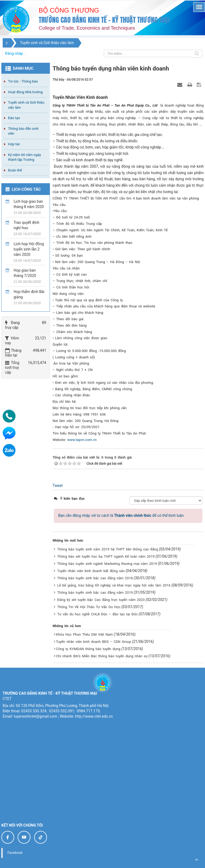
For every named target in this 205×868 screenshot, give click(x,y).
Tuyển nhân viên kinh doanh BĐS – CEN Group (93, 642)
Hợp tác (14, 144)
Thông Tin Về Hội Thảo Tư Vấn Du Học (89, 607)
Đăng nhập (14, 53)
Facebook (15, 853)
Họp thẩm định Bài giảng (29, 294)
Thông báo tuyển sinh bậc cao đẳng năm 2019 (95, 593)
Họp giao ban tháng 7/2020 (25, 273)
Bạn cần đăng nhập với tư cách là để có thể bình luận (121, 515)
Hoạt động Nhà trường (25, 92)
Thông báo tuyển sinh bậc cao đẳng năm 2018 (95, 578)
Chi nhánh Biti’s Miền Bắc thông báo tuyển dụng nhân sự (102, 656)
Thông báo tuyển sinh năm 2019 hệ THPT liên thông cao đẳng (108, 549)
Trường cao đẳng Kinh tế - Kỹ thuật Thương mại (104, 20)
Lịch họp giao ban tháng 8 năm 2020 (29, 204)
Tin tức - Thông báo (23, 81)
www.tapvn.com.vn (82, 440)
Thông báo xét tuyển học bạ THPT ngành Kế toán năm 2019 (106, 556)
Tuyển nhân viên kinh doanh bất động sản (91, 571)
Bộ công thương (69, 10)
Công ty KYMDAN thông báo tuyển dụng (88, 649)
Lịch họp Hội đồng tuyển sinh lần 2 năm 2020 (29, 249)
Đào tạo (14, 118)
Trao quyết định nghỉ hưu (26, 225)
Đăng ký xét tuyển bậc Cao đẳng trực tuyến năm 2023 (101, 600)
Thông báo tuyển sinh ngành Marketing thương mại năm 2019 (107, 564)
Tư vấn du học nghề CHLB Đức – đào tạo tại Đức (97, 614)
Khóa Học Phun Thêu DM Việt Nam (84, 634)
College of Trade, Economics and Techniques (87, 28)
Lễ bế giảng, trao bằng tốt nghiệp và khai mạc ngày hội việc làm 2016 (114, 585)
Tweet (58, 486)
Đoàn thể (15, 170)
